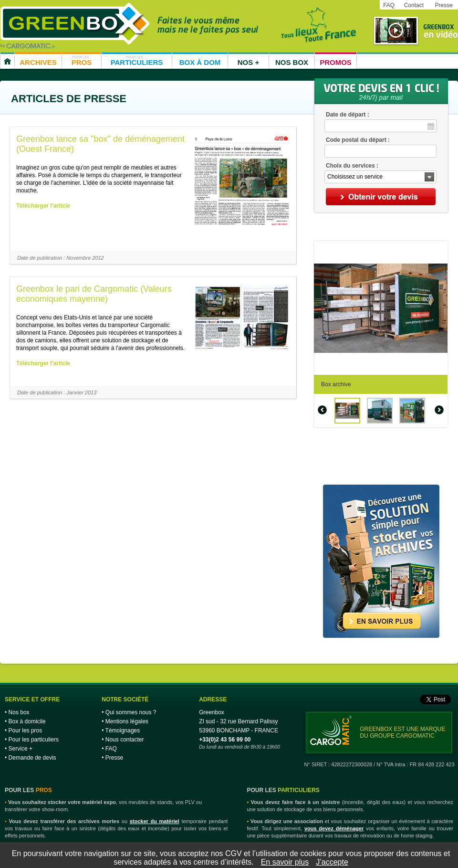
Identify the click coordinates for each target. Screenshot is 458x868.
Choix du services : (352, 166)
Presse (443, 5)
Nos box (19, 712)
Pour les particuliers (34, 740)
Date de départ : (348, 115)
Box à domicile (27, 721)
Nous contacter (125, 740)
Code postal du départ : (358, 140)
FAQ (389, 5)
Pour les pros (26, 730)
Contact (414, 5)
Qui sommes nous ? (131, 712)
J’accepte (332, 862)
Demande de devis (32, 758)
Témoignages (123, 730)
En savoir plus (285, 862)
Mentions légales (127, 721)
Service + (21, 749)
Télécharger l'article (43, 206)
